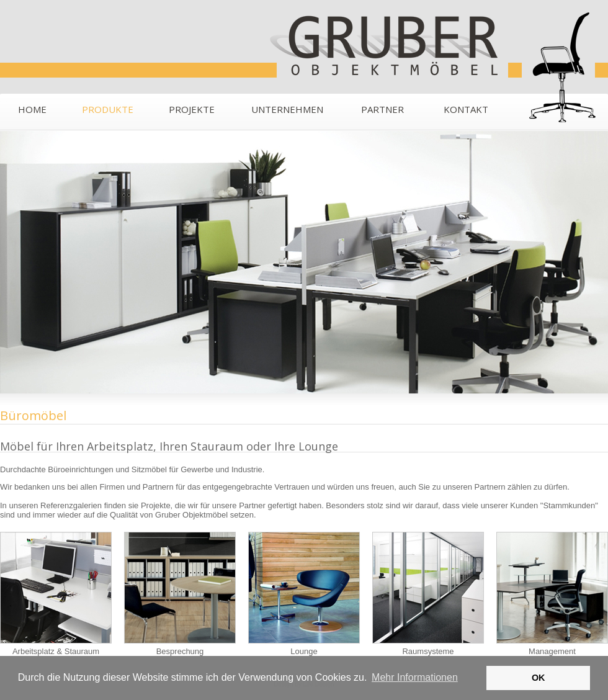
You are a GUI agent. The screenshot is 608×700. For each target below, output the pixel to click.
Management (552, 594)
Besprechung (180, 594)
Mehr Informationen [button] (415, 677)
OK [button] (539, 678)
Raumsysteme (428, 594)
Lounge (304, 594)
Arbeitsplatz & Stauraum (56, 594)
